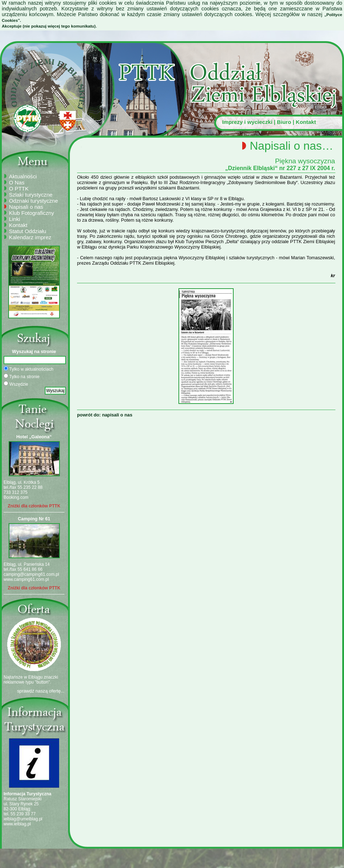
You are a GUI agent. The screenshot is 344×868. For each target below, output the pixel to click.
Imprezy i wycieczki (247, 122)
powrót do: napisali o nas (105, 415)
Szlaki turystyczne (31, 195)
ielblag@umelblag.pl (23, 819)
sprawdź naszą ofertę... (41, 691)
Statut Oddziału (28, 231)
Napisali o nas (26, 207)
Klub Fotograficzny (32, 213)
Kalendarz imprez (30, 237)
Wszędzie (16, 384)
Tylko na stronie (21, 376)
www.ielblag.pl (17, 824)
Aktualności (23, 176)
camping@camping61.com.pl (31, 574)
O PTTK (19, 189)
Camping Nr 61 (34, 519)
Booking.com (16, 497)
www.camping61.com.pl (26, 579)
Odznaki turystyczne (34, 201)
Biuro (284, 122)
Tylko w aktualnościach (28, 369)
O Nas (17, 182)
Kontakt (306, 122)
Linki (15, 219)
